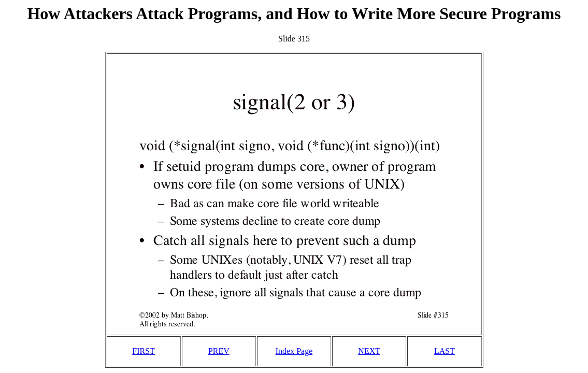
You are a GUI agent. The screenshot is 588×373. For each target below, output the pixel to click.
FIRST (144, 351)
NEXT (369, 351)
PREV (219, 351)
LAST (444, 351)
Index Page (294, 351)
